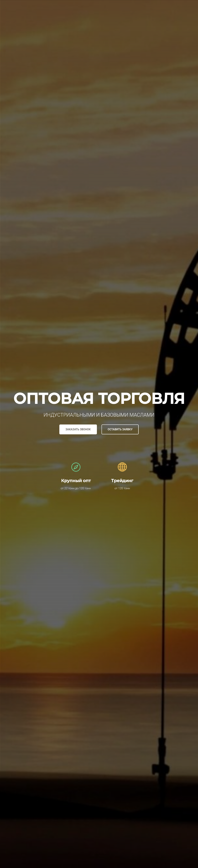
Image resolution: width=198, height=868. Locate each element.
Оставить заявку (120, 429)
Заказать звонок (78, 429)
